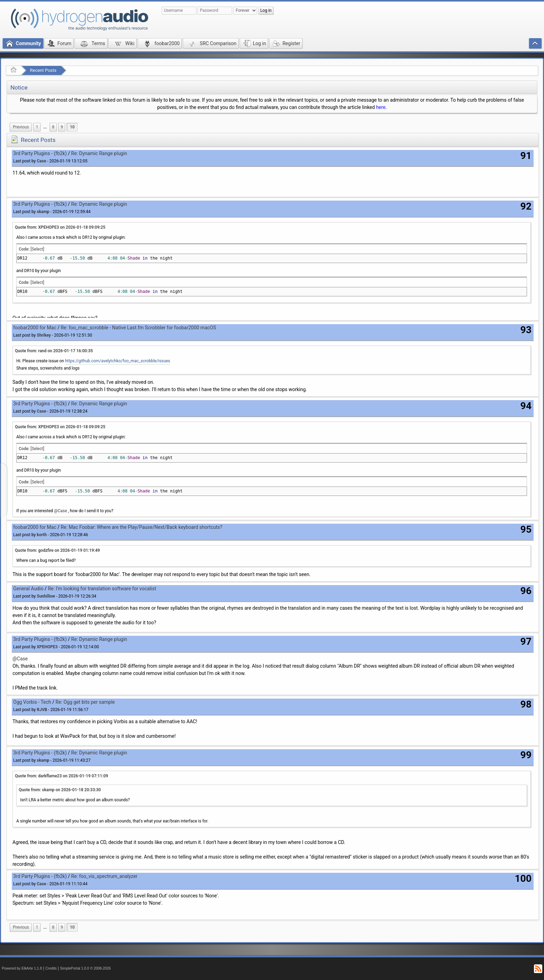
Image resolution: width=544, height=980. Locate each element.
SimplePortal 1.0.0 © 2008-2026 (85, 968)
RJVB (42, 710)
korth (42, 535)
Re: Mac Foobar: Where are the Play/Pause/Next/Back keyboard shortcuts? (142, 527)
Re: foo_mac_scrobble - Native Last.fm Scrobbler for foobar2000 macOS (138, 328)
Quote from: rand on (54, 351)
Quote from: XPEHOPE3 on (60, 227)
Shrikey (44, 335)
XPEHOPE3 (47, 647)
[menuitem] (21, 127)
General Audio (28, 589)
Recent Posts (43, 70)
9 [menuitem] (62, 127)
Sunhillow (46, 596)
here (381, 107)
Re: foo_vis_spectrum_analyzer (104, 876)
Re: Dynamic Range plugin (99, 153)
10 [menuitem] (72, 127)
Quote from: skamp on (60, 790)
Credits (51, 968)
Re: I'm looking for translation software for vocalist (102, 589)
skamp (43, 212)
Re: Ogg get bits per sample (85, 702)
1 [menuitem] (37, 127)
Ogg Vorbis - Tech (32, 702)
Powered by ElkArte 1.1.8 (22, 968)
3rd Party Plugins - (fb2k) (40, 153)
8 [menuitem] (53, 127)
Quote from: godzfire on (57, 550)
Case (41, 161)
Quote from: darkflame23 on (62, 776)
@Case (61, 511)
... (45, 127)
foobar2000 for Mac (35, 328)
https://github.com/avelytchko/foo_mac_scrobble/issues (117, 361)
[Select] (37, 249)
